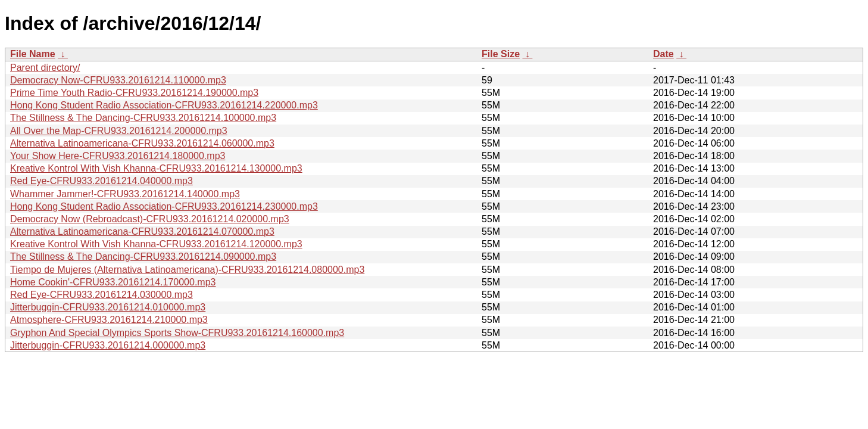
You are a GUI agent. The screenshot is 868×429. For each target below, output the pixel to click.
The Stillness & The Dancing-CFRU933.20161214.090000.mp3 (143, 257)
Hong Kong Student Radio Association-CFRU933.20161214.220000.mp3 (164, 105)
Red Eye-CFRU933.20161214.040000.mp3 (102, 181)
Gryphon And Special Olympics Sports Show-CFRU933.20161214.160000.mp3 (177, 333)
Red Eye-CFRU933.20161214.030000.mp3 (102, 295)
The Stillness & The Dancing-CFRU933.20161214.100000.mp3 (143, 118)
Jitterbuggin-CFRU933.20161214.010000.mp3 (108, 307)
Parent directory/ (45, 68)
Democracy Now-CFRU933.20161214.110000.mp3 (118, 80)
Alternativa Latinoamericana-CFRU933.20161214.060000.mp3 (142, 143)
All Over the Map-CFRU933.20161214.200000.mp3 (119, 131)
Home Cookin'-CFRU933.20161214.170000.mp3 (113, 282)
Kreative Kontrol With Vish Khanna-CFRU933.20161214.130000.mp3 (156, 168)
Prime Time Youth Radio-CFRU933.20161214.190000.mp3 (134, 93)
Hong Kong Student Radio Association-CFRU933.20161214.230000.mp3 (164, 206)
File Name (33, 54)
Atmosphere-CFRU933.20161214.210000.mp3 (109, 320)
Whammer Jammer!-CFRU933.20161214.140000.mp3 (125, 194)
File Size (501, 54)
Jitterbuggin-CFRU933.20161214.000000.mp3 (108, 345)
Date (664, 54)
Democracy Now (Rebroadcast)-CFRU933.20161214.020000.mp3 (150, 219)
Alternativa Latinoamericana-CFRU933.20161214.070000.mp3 (142, 231)
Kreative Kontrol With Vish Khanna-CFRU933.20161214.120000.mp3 (156, 244)
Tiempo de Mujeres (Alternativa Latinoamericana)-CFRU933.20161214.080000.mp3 (187, 270)
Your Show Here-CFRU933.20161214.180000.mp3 (118, 156)
